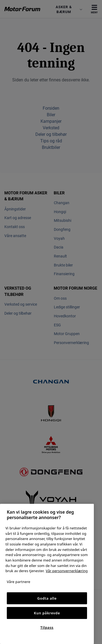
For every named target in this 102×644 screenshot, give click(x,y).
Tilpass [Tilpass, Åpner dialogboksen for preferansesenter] (47, 627)
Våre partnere (18, 582)
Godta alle (47, 598)
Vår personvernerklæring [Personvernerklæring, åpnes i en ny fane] (67, 571)
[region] (47, 574)
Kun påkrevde (47, 613)
